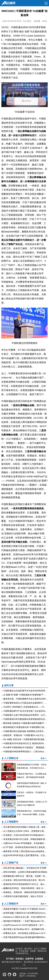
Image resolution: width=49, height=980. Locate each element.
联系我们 (20, 959)
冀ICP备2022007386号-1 (12, 962)
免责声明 (29, 959)
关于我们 (10, 959)
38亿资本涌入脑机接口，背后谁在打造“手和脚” (25, 868)
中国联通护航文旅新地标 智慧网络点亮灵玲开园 (25, 731)
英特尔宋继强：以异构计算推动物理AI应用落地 (25, 872)
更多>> (44, 758)
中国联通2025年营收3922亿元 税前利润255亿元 (26, 743)
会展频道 (39, 959)
